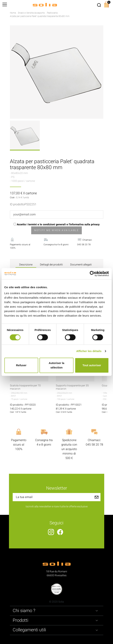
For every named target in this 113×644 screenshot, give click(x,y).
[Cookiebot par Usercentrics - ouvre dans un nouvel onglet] (92, 274)
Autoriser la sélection (56, 365)
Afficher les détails (89, 351)
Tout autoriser (92, 365)
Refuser (21, 365)
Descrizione (26, 265)
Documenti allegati (81, 265)
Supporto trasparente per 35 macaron (72, 387)
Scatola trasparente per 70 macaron (25, 387)
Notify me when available (56, 230)
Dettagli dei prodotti (51, 265)
